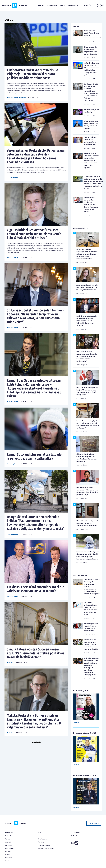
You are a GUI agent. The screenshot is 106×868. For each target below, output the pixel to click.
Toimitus (41, 842)
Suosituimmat (52, 5)
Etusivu (41, 5)
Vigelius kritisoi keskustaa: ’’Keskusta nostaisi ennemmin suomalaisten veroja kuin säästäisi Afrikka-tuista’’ (34, 234)
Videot (62, 5)
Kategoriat (73, 5)
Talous (16, 98)
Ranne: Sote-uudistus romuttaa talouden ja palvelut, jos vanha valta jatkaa (35, 456)
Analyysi (8, 842)
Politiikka (10, 98)
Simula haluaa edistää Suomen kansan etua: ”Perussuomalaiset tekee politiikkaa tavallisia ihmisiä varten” (36, 653)
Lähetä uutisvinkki (44, 845)
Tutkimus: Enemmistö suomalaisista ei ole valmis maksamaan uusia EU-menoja (35, 589)
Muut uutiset (10, 848)
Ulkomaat (22, 98)
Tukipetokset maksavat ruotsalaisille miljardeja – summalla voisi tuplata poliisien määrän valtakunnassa (32, 74)
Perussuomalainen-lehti (46, 848)
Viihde (7, 861)
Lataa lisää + (36, 742)
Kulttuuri (8, 852)
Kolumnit (9, 858)
